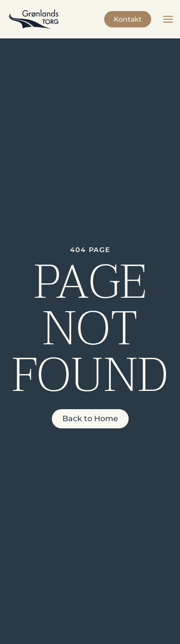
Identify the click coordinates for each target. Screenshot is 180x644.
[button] (168, 19)
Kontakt (128, 19)
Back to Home (90, 419)
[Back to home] (34, 19)
